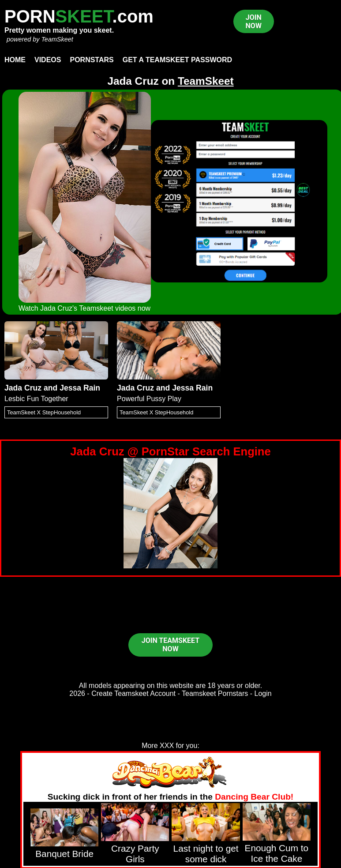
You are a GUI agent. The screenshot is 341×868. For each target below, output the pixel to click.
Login (263, 693)
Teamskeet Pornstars (215, 693)
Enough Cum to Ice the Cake (277, 853)
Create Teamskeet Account (133, 693)
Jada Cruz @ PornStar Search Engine (170, 451)
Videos (48, 60)
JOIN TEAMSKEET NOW (170, 645)
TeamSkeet (57, 39)
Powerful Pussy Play (149, 399)
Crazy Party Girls (135, 854)
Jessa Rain (80, 388)
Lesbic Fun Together (36, 399)
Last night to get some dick (206, 854)
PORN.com (79, 16)
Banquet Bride (64, 854)
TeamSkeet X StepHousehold (44, 412)
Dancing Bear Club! (254, 797)
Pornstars (92, 60)
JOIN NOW (254, 22)
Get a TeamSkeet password (177, 60)
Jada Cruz (23, 388)
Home (15, 60)
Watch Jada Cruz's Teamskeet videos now (84, 308)
